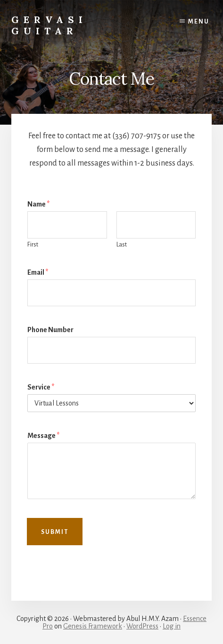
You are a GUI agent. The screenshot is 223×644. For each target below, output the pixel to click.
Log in (172, 626)
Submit (55, 532)
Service (41, 387)
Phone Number (50, 330)
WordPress (142, 626)
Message (43, 436)
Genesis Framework (93, 626)
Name (38, 204)
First (33, 245)
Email (38, 272)
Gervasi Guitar (49, 25)
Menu (199, 22)
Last (122, 245)
